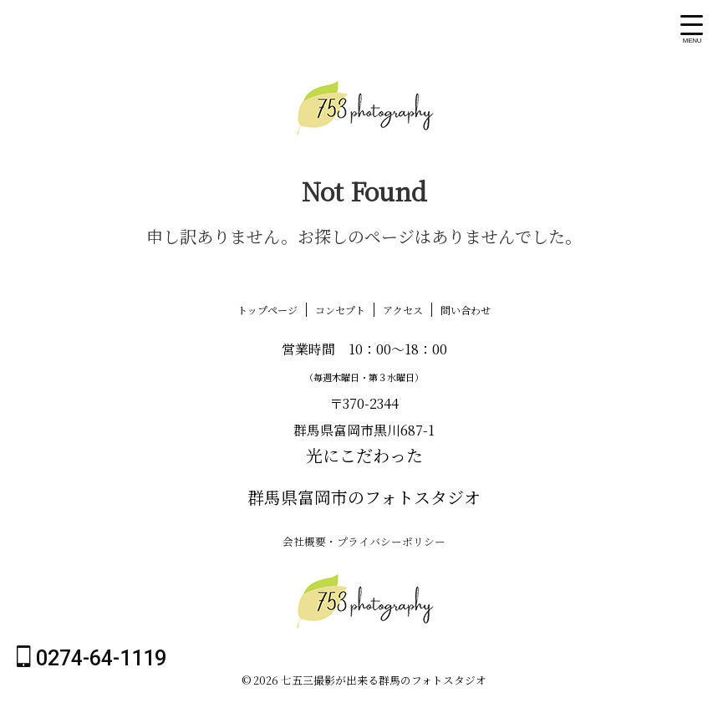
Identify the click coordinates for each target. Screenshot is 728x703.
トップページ (267, 310)
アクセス (403, 310)
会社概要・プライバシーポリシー (364, 541)
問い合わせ (466, 310)
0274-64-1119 (92, 657)
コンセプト (340, 310)
